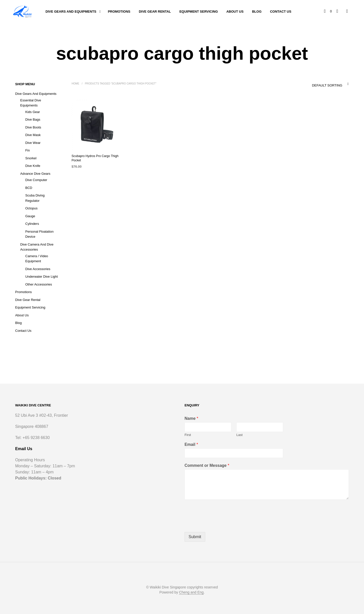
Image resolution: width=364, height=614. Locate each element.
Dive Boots (33, 127)
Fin (28, 150)
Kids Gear (33, 112)
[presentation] (223, 524)
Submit (195, 537)
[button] (328, 11)
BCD (29, 188)
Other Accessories (39, 284)
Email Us (24, 449)
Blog (257, 12)
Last (240, 435)
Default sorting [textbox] (327, 85)
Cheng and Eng (191, 592)
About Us (235, 12)
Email (191, 444)
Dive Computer (36, 180)
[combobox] (320, 84)
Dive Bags (33, 119)
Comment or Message (207, 465)
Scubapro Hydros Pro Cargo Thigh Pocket (95, 158)
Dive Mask (33, 135)
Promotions (119, 12)
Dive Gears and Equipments (71, 12)
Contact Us (281, 12)
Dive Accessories (38, 269)
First (188, 435)
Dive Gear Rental (155, 12)
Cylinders (32, 224)
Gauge (30, 216)
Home (75, 84)
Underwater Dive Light (42, 277)
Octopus (31, 208)
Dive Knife (33, 166)
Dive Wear (33, 143)
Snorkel (31, 158)
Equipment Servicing (199, 12)
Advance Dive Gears (35, 174)
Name (191, 418)
